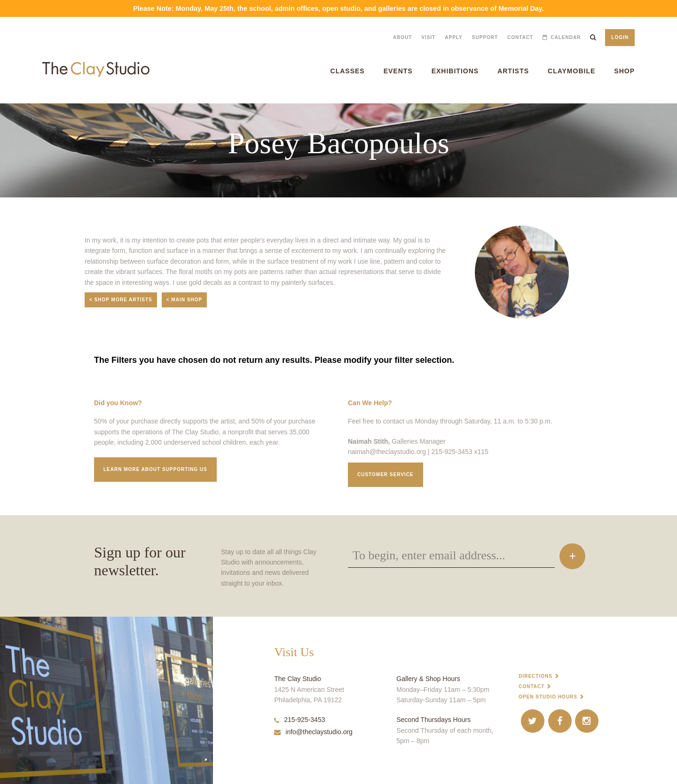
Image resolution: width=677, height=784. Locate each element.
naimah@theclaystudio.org (387, 452)
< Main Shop (184, 300)
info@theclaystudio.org (313, 732)
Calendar (566, 37)
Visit (428, 37)
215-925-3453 (299, 720)
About (403, 37)
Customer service (386, 474)
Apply (453, 37)
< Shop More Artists (121, 300)
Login (620, 37)
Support (485, 37)
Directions (535, 676)
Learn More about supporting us (155, 469)
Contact (520, 37)
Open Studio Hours (548, 697)
